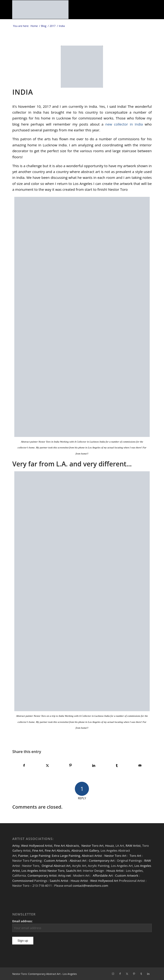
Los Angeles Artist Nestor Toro (43, 871)
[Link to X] (127, 974)
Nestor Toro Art (92, 846)
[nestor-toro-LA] (68, 10)
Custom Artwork (56, 861)
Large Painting (40, 856)
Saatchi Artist (59, 881)
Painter (23, 856)
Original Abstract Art (56, 866)
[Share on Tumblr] (117, 765)
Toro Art (135, 856)
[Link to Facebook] (120, 974)
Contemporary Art (102, 861)
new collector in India (124, 124)
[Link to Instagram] (113, 974)
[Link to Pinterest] (134, 974)
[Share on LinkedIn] (94, 765)
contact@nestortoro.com (90, 886)
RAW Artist (133, 846)
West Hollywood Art (104, 881)
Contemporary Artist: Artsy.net (49, 876)
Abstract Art (78, 861)
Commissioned (23, 881)
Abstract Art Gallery (85, 850)
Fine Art (38, 850)
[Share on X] (47, 765)
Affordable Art (103, 876)
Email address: (22, 921)
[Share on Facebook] (24, 765)
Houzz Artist (115, 871)
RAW (148, 861)
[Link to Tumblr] (141, 974)
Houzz (110, 846)
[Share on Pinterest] (71, 765)
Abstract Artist (92, 856)
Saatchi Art (74, 871)
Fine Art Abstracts (67, 846)
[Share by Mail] (140, 765)
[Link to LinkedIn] (148, 974)
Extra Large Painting (66, 856)
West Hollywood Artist (37, 846)
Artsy (16, 846)
